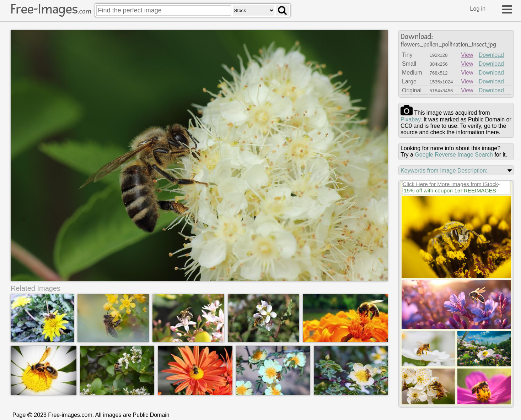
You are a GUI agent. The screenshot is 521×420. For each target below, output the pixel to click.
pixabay (410, 119)
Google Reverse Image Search (454, 155)
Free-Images (51, 9)
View (467, 55)
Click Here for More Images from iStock (450, 184)
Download (491, 55)
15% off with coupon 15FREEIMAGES (450, 190)
